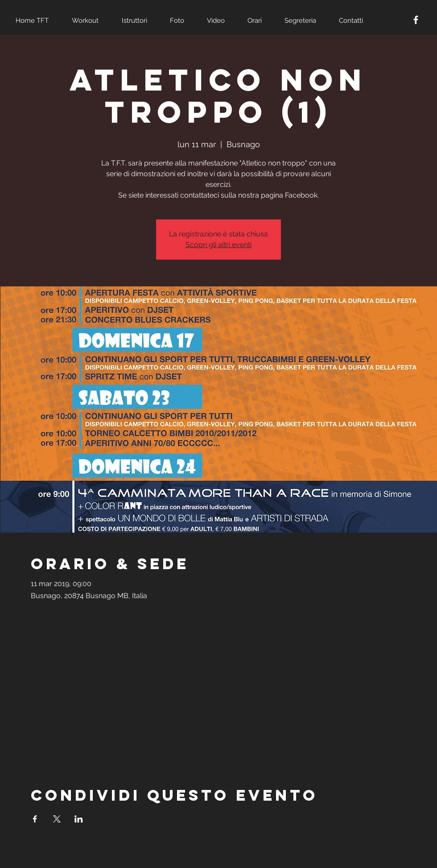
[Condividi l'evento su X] (57, 819)
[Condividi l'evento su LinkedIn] (79, 819)
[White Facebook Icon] (416, 20)
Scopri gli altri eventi (218, 245)
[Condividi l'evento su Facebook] (35, 819)
